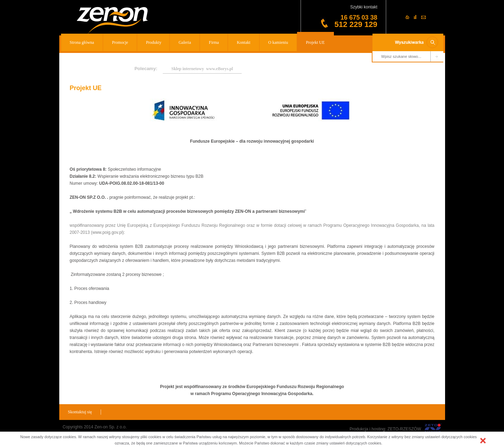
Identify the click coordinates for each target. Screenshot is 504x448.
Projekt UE (315, 42)
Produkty (154, 42)
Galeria (185, 42)
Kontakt (244, 42)
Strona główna (82, 42)
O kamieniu (278, 42)
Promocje (120, 42)
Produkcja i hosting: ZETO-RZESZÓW (385, 429)
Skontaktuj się (80, 412)
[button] (483, 441)
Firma (214, 42)
